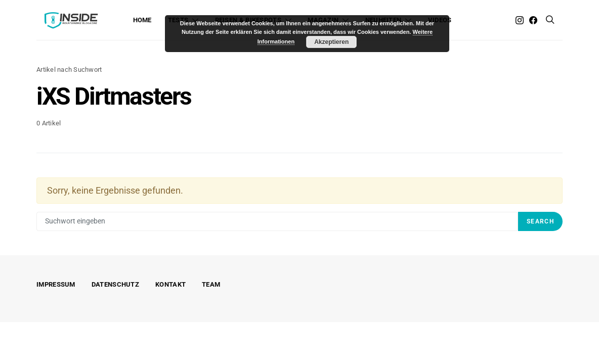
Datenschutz (115, 284)
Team (211, 284)
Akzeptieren (331, 42)
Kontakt (170, 284)
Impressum (56, 284)
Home (142, 20)
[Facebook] (533, 20)
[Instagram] (520, 20)
